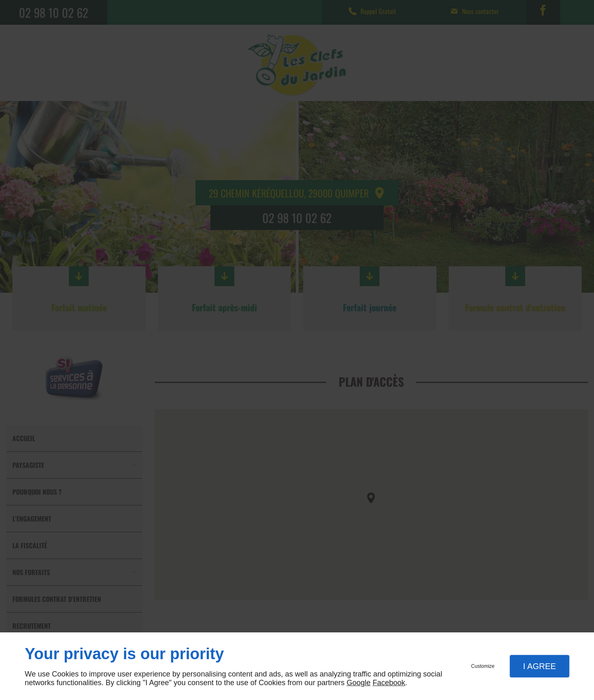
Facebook (389, 683)
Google (358, 683)
